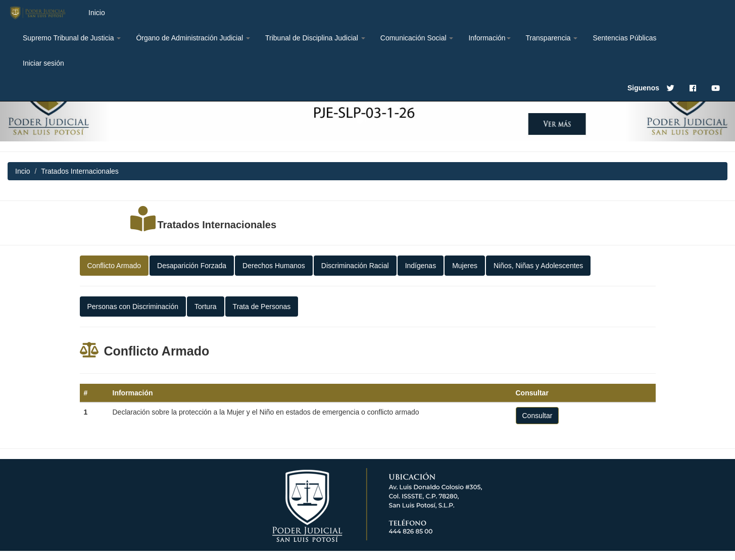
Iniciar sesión (43, 63)
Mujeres (465, 266)
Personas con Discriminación (133, 307)
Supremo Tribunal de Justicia (72, 38)
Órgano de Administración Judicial (193, 38)
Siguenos (643, 88)
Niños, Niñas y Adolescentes (538, 266)
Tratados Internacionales (217, 225)
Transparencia (552, 38)
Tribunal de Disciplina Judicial (315, 38)
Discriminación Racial (355, 266)
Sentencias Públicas (624, 38)
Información (489, 38)
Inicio (97, 13)
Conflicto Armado (114, 266)
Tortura (206, 307)
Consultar (537, 416)
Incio (23, 171)
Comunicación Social (417, 38)
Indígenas (421, 266)
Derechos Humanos (274, 266)
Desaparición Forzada (192, 266)
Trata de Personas (262, 307)
